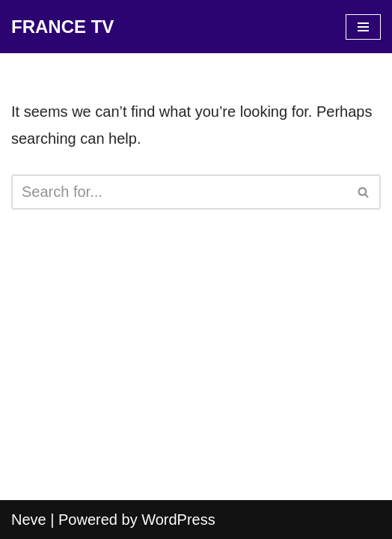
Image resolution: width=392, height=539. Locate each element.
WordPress (178, 520)
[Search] (179, 192)
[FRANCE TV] (62, 27)
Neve (29, 520)
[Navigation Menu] (363, 27)
